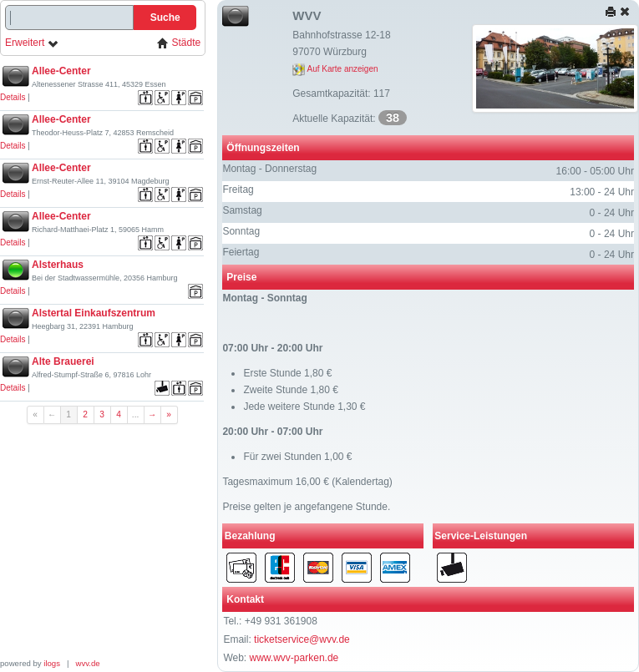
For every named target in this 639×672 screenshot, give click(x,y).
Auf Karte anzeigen (335, 69)
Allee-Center (61, 71)
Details (13, 97)
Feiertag (241, 252)
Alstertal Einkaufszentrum (94, 313)
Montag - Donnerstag (269, 169)
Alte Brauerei (63, 361)
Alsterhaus (58, 265)
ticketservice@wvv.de (302, 639)
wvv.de (88, 663)
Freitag (238, 189)
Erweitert (32, 43)
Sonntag (241, 231)
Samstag (242, 210)
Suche (165, 18)
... (136, 414)
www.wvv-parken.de (294, 658)
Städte (179, 43)
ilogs (52, 663)
